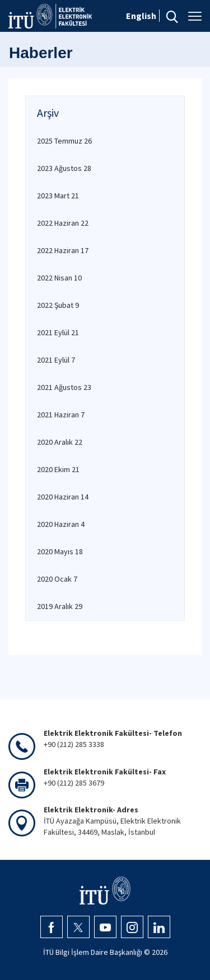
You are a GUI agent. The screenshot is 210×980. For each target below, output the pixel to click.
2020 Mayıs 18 (60, 551)
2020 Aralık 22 (60, 442)
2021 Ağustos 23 (64, 387)
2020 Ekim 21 (58, 469)
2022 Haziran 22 (63, 223)
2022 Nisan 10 (59, 278)
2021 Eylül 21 (58, 332)
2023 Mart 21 (58, 196)
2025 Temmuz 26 (64, 141)
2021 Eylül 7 (56, 360)
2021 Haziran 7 (61, 415)
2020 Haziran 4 (61, 524)
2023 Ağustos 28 (64, 168)
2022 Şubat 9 (58, 305)
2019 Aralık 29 (60, 606)
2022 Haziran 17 (63, 250)
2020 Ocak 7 (57, 579)
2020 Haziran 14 (63, 497)
